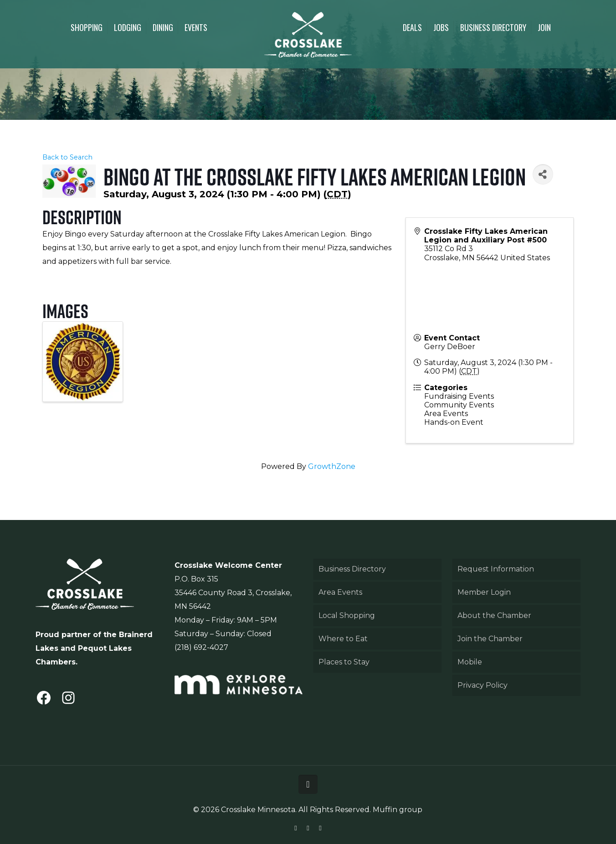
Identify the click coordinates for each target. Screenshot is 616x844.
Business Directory (352, 569)
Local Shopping (347, 615)
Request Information (496, 569)
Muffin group (398, 810)
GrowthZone (332, 466)
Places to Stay (344, 662)
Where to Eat (343, 639)
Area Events (340, 592)
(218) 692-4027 (201, 647)
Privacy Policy (483, 685)
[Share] (543, 174)
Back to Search (67, 157)
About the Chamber (494, 615)
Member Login (484, 592)
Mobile (470, 662)
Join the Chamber (490, 639)
